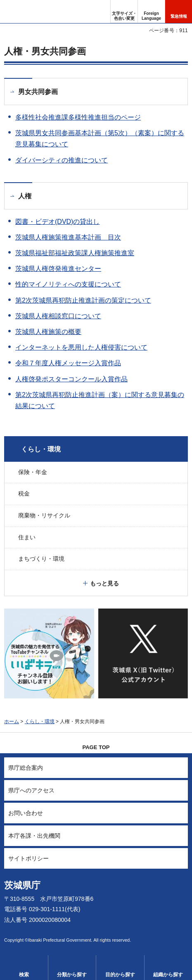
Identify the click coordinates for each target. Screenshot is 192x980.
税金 (24, 494)
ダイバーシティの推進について (62, 160)
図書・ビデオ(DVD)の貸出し (57, 222)
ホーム (12, 721)
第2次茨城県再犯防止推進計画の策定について (83, 300)
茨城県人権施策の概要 (48, 332)
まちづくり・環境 (41, 559)
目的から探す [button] (120, 975)
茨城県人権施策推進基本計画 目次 (68, 237)
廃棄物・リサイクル (44, 515)
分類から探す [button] (72, 975)
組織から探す (168, 975)
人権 (25, 196)
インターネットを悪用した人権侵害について (81, 347)
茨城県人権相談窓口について (58, 316)
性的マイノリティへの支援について (68, 284)
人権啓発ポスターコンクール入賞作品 (71, 379)
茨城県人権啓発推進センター (58, 269)
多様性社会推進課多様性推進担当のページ (78, 117)
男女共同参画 (38, 92)
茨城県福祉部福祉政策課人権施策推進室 (75, 253)
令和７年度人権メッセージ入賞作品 (68, 363)
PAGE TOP (96, 747)
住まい (27, 537)
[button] (151, 12)
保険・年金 (33, 472)
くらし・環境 (41, 449)
